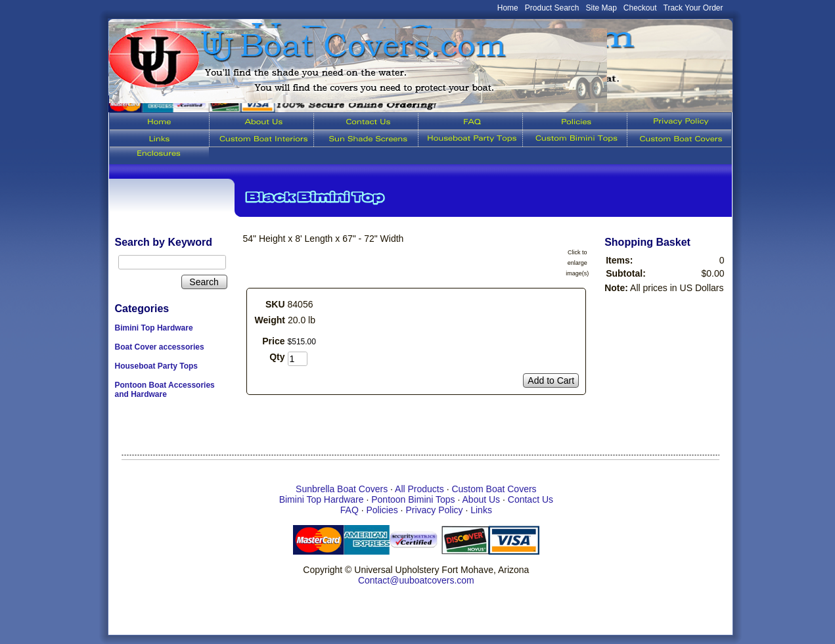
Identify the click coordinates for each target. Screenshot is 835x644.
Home (508, 8)
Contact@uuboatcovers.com (416, 580)
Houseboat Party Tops (156, 366)
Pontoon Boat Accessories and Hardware (165, 390)
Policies (382, 510)
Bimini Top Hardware (154, 328)
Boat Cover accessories (160, 347)
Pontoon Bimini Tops (413, 499)
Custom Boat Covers (494, 489)
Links (481, 510)
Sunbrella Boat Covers (342, 489)
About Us (482, 499)
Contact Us (530, 499)
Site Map (601, 8)
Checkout (640, 8)
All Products (419, 489)
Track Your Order (693, 8)
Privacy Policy (434, 510)
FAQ (350, 510)
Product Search (552, 8)
